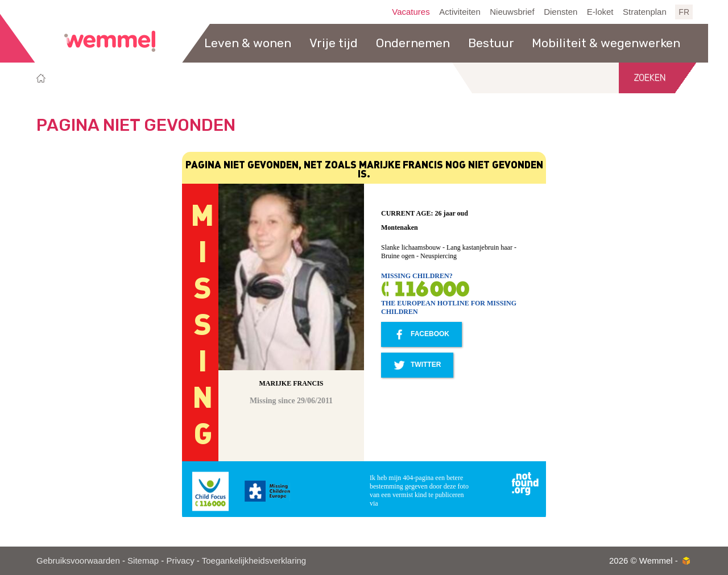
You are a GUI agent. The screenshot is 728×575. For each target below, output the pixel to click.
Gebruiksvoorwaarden (78, 560)
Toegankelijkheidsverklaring (254, 560)
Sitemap (143, 560)
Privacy (180, 560)
